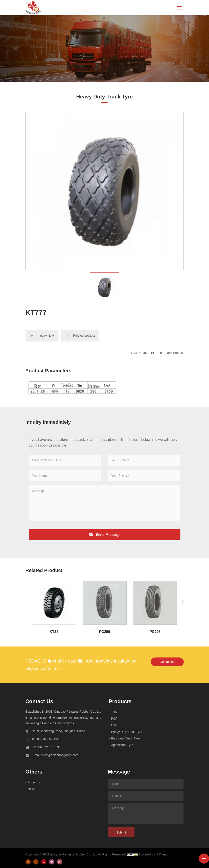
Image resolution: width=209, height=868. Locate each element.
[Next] (183, 602)
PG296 (105, 632)
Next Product (175, 353)
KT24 (54, 632)
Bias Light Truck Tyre (125, 738)
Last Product (140, 353)
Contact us (167, 662)
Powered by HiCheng (153, 854)
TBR (114, 712)
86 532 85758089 (49, 739)
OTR (114, 725)
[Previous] (27, 602)
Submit (121, 832)
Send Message (108, 535)
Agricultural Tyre (122, 745)
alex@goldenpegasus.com (60, 755)
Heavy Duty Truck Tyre (126, 732)
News (32, 789)
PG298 (155, 632)
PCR (114, 719)
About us (34, 782)
